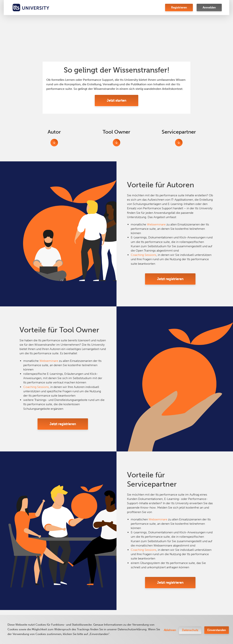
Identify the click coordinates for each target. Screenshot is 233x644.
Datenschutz (190, 630)
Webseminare (156, 224)
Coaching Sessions (144, 255)
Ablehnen (170, 630)
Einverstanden (217, 630)
